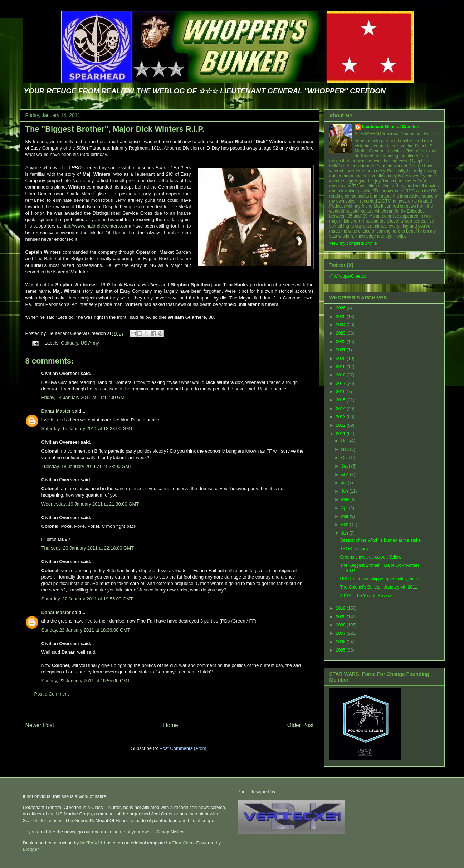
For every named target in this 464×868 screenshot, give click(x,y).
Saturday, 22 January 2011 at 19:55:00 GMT (87, 599)
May (346, 499)
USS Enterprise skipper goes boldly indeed (381, 579)
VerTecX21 (91, 843)
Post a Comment (52, 694)
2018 (341, 375)
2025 (341, 317)
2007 (341, 633)
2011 (341, 434)
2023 (341, 333)
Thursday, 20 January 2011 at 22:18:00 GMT (88, 548)
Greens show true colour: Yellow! (371, 557)
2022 (341, 342)
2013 (341, 417)
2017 (341, 384)
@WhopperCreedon (349, 276)
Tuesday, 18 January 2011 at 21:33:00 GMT (87, 466)
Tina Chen (183, 843)
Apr (345, 508)
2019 (341, 367)
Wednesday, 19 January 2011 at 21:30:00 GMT (90, 504)
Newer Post (40, 725)
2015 (341, 400)
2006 (341, 642)
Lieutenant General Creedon (391, 127)
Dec (345, 441)
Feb (345, 525)
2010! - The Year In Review (366, 596)
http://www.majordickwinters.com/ (97, 226)
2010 (341, 608)
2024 (341, 325)
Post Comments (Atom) (184, 748)
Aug (345, 474)
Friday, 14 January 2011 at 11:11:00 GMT (84, 397)
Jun (345, 491)
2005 (341, 650)
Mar (345, 516)
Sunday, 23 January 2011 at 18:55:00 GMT (86, 681)
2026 (341, 308)
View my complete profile (353, 243)
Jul (344, 483)
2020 (341, 359)
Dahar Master (56, 411)
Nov (345, 449)
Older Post (301, 725)
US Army (90, 343)
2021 (341, 350)
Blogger (31, 849)
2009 (341, 617)
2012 (341, 425)
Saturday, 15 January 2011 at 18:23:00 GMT (87, 428)
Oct (345, 458)
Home (171, 725)
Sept (346, 466)
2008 (341, 625)
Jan (345, 533)
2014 (341, 409)
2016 (341, 392)
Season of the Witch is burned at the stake (380, 540)
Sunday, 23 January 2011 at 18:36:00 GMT (86, 630)
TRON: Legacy (354, 549)
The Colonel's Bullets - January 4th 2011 (378, 587)
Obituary (69, 343)
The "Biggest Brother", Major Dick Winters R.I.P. (115, 129)
